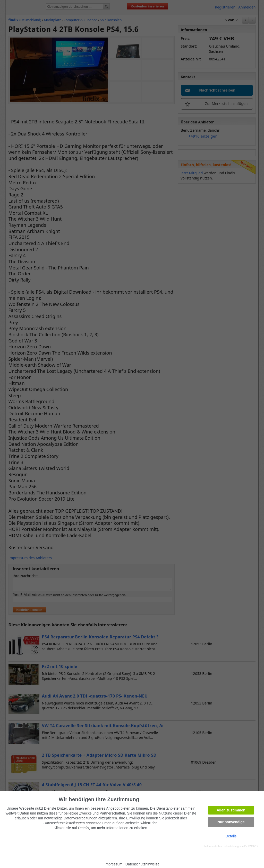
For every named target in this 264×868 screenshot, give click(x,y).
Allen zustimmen (231, 810)
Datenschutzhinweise (142, 864)
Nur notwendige (231, 822)
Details (231, 836)
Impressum (113, 864)
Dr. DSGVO (251, 846)
